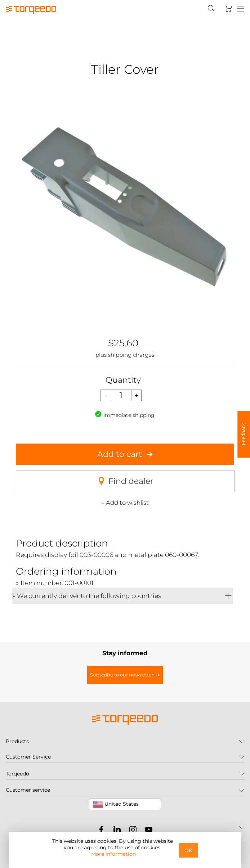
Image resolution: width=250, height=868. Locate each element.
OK (188, 850)
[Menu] (241, 9)
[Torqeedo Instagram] (131, 831)
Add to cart (120, 454)
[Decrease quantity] (106, 395)
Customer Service (28, 757)
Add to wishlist (127, 503)
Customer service (28, 790)
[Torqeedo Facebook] (101, 831)
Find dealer (125, 481)
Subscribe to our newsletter (122, 675)
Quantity (123, 380)
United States (116, 804)
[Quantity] (121, 395)
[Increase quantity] (137, 395)
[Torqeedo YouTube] (147, 831)
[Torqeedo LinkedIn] (115, 831)
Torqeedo (17, 774)
